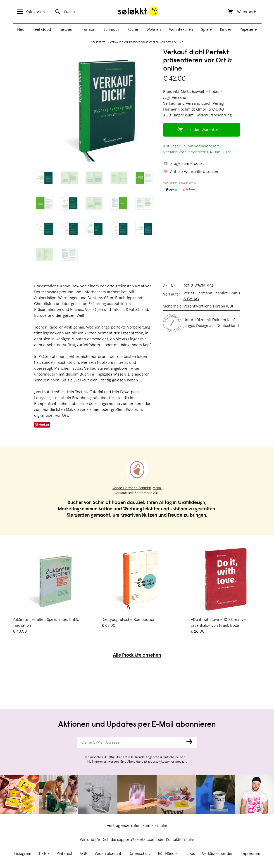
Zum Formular (155, 826)
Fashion (88, 30)
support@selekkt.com (136, 840)
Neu (21, 30)
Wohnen (154, 30)
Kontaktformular (180, 840)
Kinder (226, 30)
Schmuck (111, 30)
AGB (84, 854)
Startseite (98, 43)
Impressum (250, 854)
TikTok (44, 854)
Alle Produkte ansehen (137, 656)
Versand (179, 98)
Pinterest (64, 854)
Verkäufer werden (218, 854)
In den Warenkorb (205, 130)
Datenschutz (140, 854)
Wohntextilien (181, 30)
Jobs (191, 854)
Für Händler (169, 854)
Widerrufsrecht (108, 854)
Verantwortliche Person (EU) (208, 306)
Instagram (23, 854)
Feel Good (42, 30)
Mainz (157, 488)
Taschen (66, 30)
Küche (133, 30)
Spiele (206, 30)
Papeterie (248, 30)
